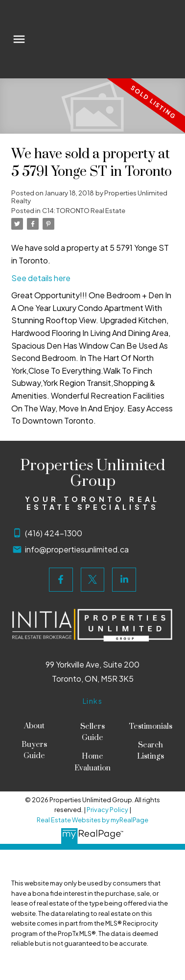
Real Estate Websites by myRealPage (92, 820)
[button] (61, 580)
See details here (41, 278)
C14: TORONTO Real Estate (84, 210)
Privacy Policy (107, 810)
